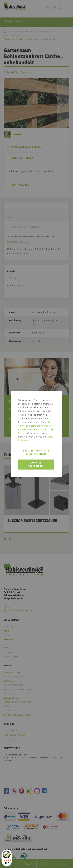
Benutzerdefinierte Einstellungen (36, 453)
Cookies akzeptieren (36, 465)
